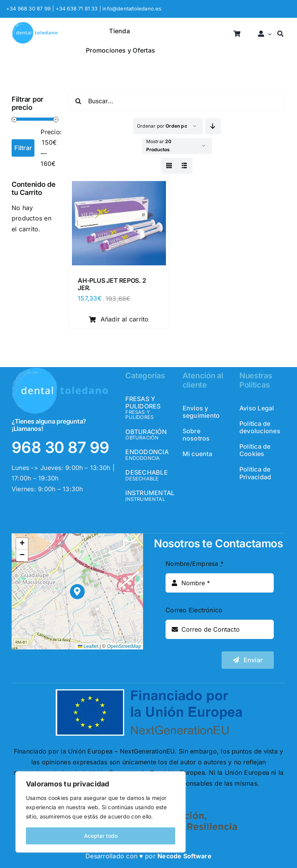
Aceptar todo (101, 836)
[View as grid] (169, 166)
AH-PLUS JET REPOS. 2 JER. (112, 284)
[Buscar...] (177, 101)
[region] (101, 812)
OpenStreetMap (124, 646)
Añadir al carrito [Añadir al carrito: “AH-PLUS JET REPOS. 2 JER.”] (119, 319)
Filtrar (23, 148)
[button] (78, 592)
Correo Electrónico (194, 610)
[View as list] (185, 166)
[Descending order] (213, 126)
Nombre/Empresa (195, 564)
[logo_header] (35, 25)
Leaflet (88, 646)
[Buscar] (280, 34)
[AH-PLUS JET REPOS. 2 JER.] (119, 186)
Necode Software (184, 856)
